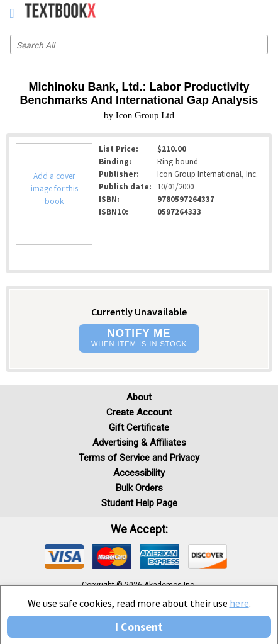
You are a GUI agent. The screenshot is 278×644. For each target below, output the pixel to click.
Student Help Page (139, 503)
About (139, 397)
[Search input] (139, 44)
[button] (139, 338)
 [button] (12, 13)
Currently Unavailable (139, 312)
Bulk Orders (139, 488)
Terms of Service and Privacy (139, 458)
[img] (64, 556)
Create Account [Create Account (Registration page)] (139, 412)
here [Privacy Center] (239, 603)
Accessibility (139, 473)
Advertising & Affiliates (139, 443)
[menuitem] (241, 13)
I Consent (139, 627)
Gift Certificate (139, 427)
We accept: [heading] (139, 529)
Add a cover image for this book (54, 189)
